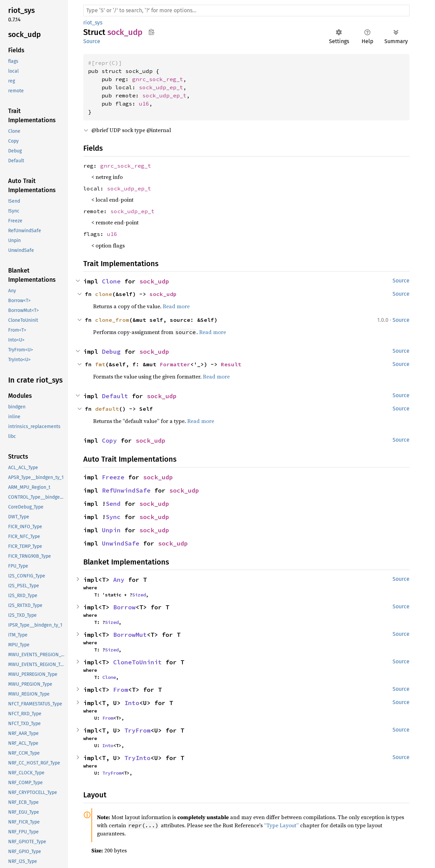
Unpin (111, 530)
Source (92, 41)
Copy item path (151, 32)
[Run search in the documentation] (246, 11)
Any (119, 580)
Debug (111, 352)
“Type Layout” (281, 825)
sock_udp (154, 281)
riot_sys (93, 23)
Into (132, 703)
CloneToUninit (137, 662)
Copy (109, 440)
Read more (176, 306)
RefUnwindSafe (126, 490)
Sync (113, 517)
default (107, 409)
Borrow (124, 607)
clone (104, 294)
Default (115, 396)
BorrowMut (130, 635)
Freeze (113, 477)
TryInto (137, 758)
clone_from (112, 320)
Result (231, 364)
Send (113, 504)
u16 (144, 104)
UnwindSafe (121, 543)
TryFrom (137, 730)
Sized (139, 595)
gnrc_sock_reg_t (158, 79)
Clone (111, 281)
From (121, 690)
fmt (100, 364)
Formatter (175, 364)
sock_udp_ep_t (161, 87)
